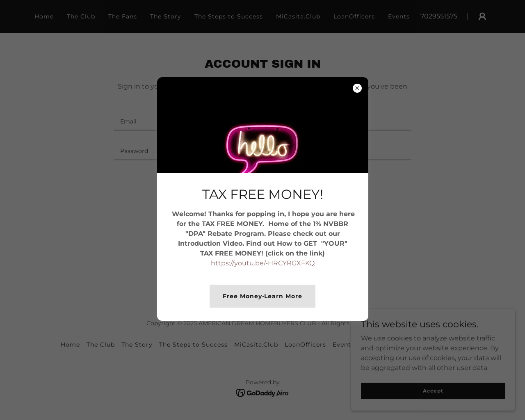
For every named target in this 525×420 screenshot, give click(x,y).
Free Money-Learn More (263, 296)
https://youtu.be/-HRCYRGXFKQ (263, 263)
